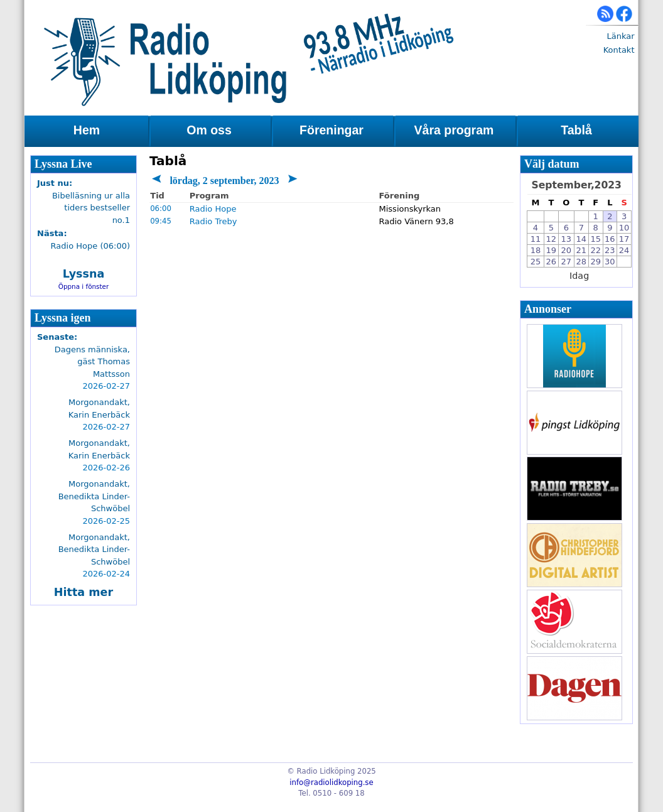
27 (567, 262)
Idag (579, 276)
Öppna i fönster (84, 286)
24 (624, 250)
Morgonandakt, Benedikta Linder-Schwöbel (94, 496)
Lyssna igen (63, 318)
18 (536, 250)
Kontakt (619, 50)
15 (596, 239)
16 (610, 239)
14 (582, 239)
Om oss (209, 130)
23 (610, 250)
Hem (87, 130)
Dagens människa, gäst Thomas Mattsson (92, 362)
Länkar (620, 36)
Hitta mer (84, 592)
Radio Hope (213, 209)
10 (624, 228)
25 (536, 262)
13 (567, 239)
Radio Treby (213, 221)
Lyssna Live (63, 164)
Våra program (454, 130)
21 (582, 250)
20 (567, 250)
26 (552, 262)
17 (624, 239)
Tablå (576, 130)
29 (596, 262)
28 (582, 262)
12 (552, 239)
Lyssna (84, 274)
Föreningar (331, 130)
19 (552, 250)
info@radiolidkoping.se (331, 782)
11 (536, 239)
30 (610, 262)
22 (596, 250)
